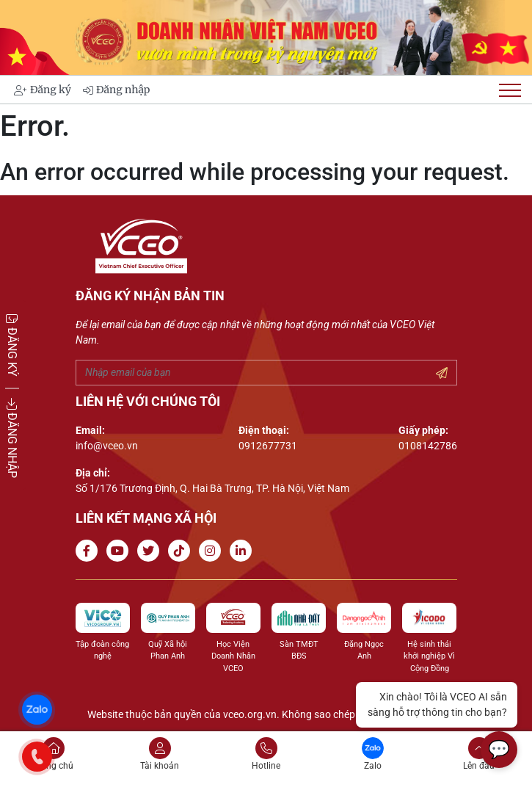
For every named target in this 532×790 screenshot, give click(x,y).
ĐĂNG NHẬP (12, 438)
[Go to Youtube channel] (120, 551)
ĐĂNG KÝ (12, 345)
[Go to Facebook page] (90, 551)
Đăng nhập (116, 90)
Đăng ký (43, 90)
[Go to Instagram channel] (213, 551)
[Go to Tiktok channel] (182, 551)
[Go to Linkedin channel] (244, 551)
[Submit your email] (442, 374)
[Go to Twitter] (151, 551)
